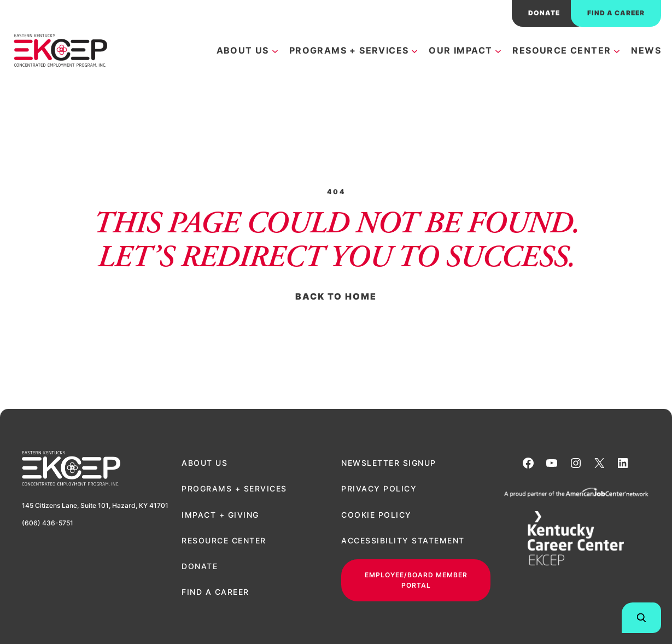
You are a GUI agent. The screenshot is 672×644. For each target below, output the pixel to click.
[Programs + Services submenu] (414, 50)
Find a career (616, 13)
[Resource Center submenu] (617, 50)
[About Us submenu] (275, 50)
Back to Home (336, 296)
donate (544, 13)
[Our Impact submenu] (498, 50)
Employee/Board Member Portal (416, 580)
